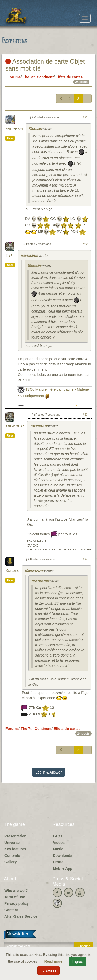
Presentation (15, 836)
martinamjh (14, 129)
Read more (54, 961)
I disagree (48, 970)
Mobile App (63, 868)
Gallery (10, 862)
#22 (85, 244)
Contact (11, 910)
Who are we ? (16, 891)
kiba (9, 256)
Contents (12, 855)
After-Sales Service (21, 916)
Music (58, 849)
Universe (12, 843)
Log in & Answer (48, 772)
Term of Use (15, 897)
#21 (85, 117)
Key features (15, 849)
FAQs (58, 836)
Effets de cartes (69, 77)
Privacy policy (17, 903)
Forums (14, 77)
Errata (58, 862)
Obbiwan (35, 129)
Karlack (12, 571)
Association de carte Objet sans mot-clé (45, 65)
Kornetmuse (15, 426)
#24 (85, 559)
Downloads (63, 855)
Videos (59, 843)
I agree (78, 962)
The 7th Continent (38, 77)
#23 (85, 415)
